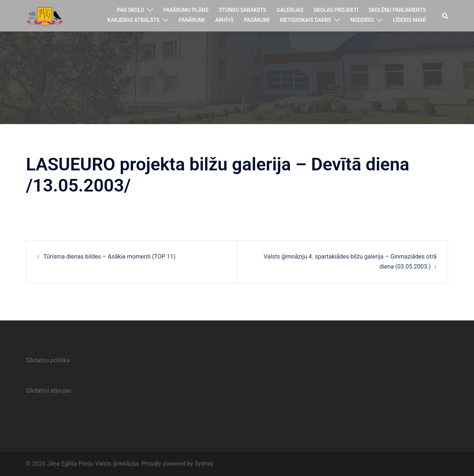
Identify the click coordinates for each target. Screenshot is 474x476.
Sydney (204, 464)
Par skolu (131, 10)
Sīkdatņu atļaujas (49, 391)
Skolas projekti (336, 10)
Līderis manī (409, 20)
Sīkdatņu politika (48, 360)
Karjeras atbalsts (133, 20)
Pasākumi (257, 20)
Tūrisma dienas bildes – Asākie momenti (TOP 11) (109, 257)
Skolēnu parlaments (397, 10)
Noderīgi (362, 20)
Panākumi (192, 20)
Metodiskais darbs (306, 20)
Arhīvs (224, 20)
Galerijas (290, 10)
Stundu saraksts (243, 10)
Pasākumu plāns (186, 10)
